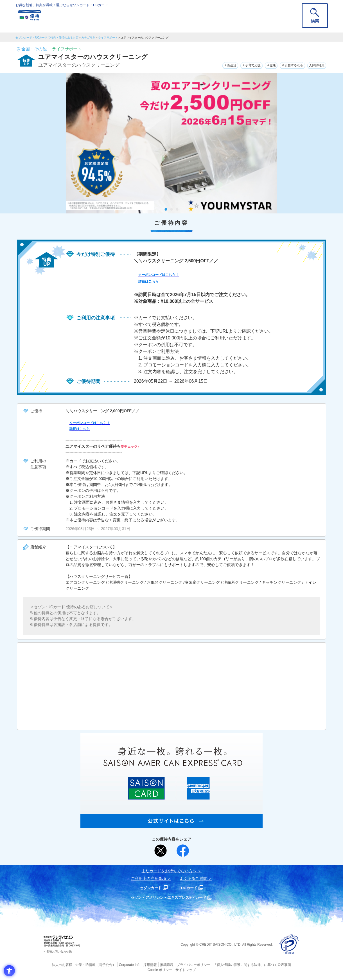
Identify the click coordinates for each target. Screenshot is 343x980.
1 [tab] (166, 209)
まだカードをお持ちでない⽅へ (169, 871)
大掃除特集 (314, 64)
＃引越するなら (283, 64)
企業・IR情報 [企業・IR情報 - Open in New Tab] (79, 965)
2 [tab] (172, 209)
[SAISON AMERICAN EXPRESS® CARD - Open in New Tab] (171, 825)
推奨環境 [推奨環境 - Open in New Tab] (155, 965)
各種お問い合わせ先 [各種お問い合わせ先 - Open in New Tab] (59, 951)
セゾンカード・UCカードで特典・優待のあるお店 (47, 38)
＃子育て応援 (231, 64)
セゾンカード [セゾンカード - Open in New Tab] (149, 888)
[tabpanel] (171, 143)
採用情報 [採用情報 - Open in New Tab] (139, 965)
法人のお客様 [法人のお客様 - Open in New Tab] (57, 965)
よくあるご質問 (193, 878)
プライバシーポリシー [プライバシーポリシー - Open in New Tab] (179, 965)
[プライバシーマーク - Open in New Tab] (289, 944)
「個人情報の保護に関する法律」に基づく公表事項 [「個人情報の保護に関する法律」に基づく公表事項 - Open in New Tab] (233, 965)
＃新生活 (204, 64)
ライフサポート (108, 38)
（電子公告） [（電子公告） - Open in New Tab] (98, 965)
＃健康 (256, 64)
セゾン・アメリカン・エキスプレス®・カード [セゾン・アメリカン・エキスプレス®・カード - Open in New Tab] (169, 897)
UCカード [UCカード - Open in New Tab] (192, 888)
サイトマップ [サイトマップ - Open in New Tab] (172, 969)
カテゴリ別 (88, 38)
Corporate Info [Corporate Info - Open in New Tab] (120, 965)
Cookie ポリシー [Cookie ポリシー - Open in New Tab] (284, 965)
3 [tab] (177, 209)
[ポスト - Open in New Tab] (161, 851)
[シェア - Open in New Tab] (183, 851)
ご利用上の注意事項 (148, 878)
